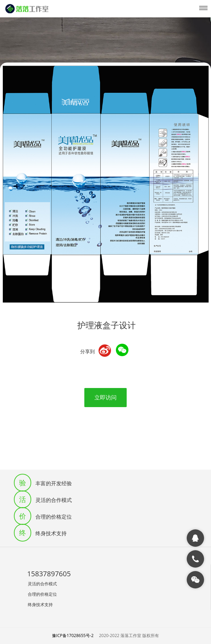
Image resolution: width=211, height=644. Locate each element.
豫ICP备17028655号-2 (73, 635)
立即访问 (105, 397)
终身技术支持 (40, 605)
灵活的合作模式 (42, 584)
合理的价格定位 (42, 594)
